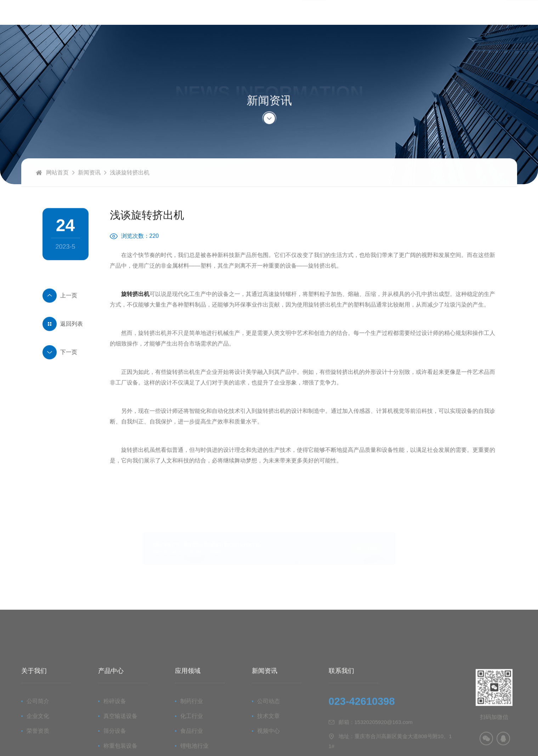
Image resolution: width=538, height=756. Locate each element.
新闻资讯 (89, 185)
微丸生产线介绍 (66, 308)
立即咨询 (407, 548)
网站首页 (57, 185)
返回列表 (72, 336)
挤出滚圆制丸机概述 (66, 365)
